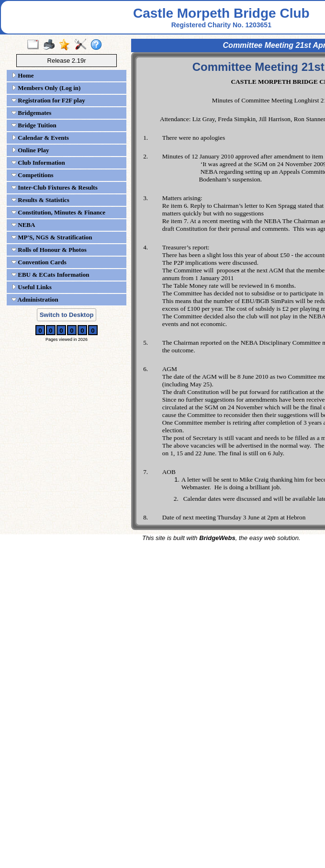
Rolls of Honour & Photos (49, 250)
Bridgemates (31, 113)
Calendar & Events (40, 138)
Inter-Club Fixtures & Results (55, 187)
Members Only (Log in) (46, 88)
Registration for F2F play (48, 100)
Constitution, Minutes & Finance (58, 212)
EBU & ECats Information (50, 275)
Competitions (33, 175)
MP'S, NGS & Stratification (52, 237)
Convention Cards (39, 262)
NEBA (23, 225)
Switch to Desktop (67, 315)
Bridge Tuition (34, 125)
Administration (35, 299)
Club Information (38, 163)
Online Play (30, 150)
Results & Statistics (40, 200)
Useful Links (32, 287)
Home (22, 75)
